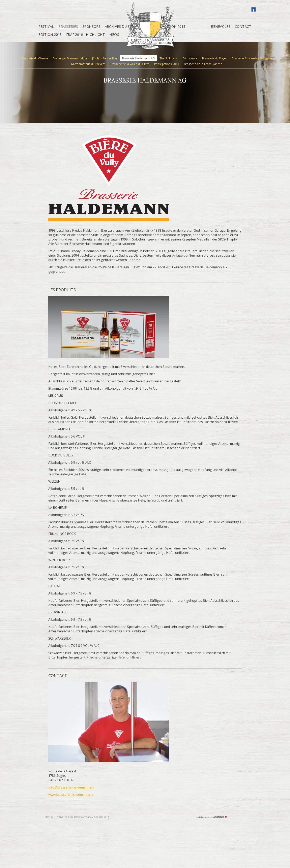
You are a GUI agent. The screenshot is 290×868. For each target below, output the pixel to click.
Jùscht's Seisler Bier (105, 58)
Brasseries (68, 27)
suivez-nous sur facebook (254, 9)
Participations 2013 (167, 64)
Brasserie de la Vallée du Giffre (129, 64)
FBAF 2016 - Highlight (86, 35)
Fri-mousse (190, 58)
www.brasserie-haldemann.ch (70, 795)
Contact (243, 27)
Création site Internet (214, 817)
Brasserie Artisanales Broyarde (252, 58)
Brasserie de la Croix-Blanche (203, 64)
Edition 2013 (50, 35)
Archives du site (120, 27)
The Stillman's (169, 58)
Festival (46, 27)
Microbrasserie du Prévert (88, 64)
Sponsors (92, 27)
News (114, 35)
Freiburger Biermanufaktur (70, 58)
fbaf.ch (150, 30)
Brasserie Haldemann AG (138, 58)
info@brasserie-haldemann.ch (71, 787)
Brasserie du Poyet (214, 58)
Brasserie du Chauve (35, 58)
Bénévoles (221, 27)
